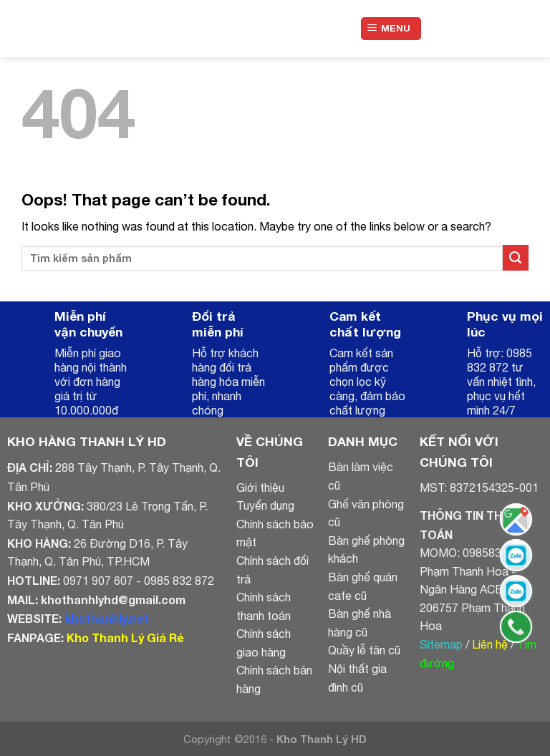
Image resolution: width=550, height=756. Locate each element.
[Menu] (391, 29)
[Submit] (516, 258)
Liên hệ (490, 644)
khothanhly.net (107, 618)
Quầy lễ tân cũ (364, 650)
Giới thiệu (260, 488)
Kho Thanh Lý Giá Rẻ (125, 638)
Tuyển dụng (265, 505)
